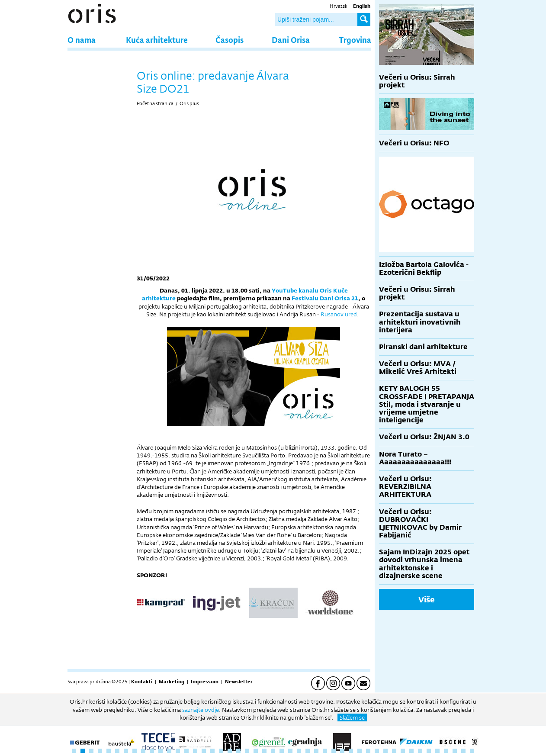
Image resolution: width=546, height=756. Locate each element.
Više (427, 599)
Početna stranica (155, 103)
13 (178, 751)
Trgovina (355, 40)
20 (238, 751)
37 (385, 751)
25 (282, 751)
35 (368, 751)
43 (437, 751)
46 (463, 751)
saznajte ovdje (201, 710)
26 (290, 751)
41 (420, 751)
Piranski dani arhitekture (423, 347)
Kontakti (142, 682)
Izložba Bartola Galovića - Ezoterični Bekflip (424, 269)
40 (411, 751)
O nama (82, 40)
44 (446, 751)
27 (299, 751)
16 (204, 751)
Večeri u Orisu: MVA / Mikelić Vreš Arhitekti (418, 368)
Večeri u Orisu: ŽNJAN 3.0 (424, 437)
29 (316, 751)
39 (403, 751)
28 (308, 751)
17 (212, 751)
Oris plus (189, 103)
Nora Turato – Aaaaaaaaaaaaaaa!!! (415, 458)
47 (472, 751)
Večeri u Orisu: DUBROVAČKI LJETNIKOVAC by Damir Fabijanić (420, 524)
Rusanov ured (339, 314)
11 (161, 751)
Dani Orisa (291, 40)
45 (455, 751)
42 (429, 751)
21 (247, 751)
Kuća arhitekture (157, 40)
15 (195, 751)
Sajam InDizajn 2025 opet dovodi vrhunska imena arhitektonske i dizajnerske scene (424, 564)
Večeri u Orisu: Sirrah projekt (417, 81)
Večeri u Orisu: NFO (414, 143)
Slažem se (352, 717)
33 (351, 751)
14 (186, 751)
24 (273, 751)
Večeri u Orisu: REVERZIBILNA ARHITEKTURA (405, 487)
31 (334, 751)
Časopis (230, 40)
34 (360, 751)
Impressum (205, 682)
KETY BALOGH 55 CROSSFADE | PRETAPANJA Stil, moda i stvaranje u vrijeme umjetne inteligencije (427, 404)
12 (169, 751)
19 (230, 751)
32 (342, 751)
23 (264, 751)
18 (221, 751)
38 (394, 751)
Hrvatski (339, 6)
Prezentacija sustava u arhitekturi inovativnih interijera (420, 322)
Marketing (172, 682)
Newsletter (239, 682)
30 (325, 751)
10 (152, 751)
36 (377, 751)
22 (256, 751)
